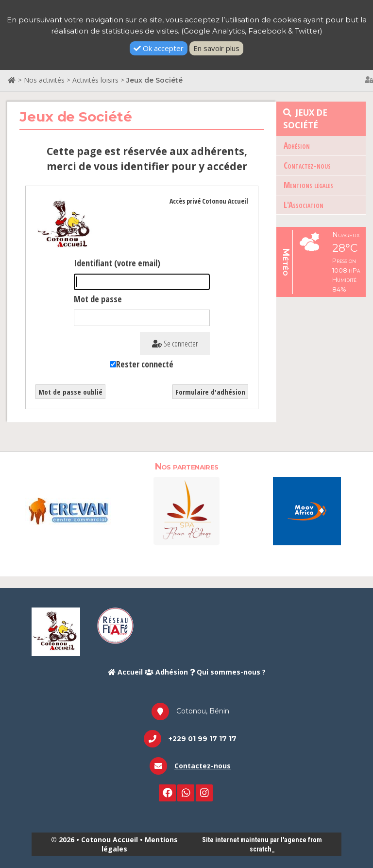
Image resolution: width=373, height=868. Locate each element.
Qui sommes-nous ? (228, 672)
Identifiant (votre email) (117, 263)
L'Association (304, 205)
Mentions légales (308, 185)
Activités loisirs (95, 80)
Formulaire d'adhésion (210, 392)
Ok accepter (159, 48)
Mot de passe (98, 299)
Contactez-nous (307, 165)
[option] (66, 511)
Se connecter (175, 344)
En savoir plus (216, 48)
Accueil (125, 672)
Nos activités (44, 80)
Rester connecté (145, 364)
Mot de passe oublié (70, 392)
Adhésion (297, 146)
